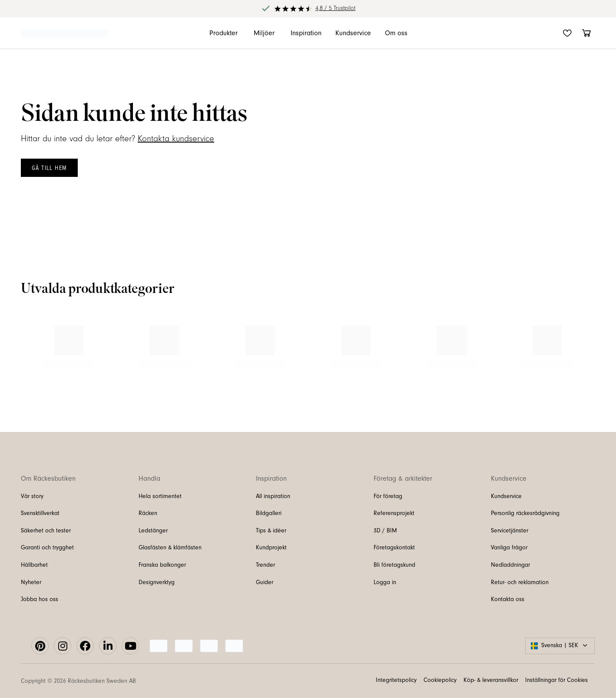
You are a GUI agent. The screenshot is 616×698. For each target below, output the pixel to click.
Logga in (385, 582)
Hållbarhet (34, 565)
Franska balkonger (162, 565)
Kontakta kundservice (176, 139)
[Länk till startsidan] (64, 33)
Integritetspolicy (396, 680)
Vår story (32, 496)
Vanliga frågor (509, 548)
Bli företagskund (394, 565)
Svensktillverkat (40, 513)
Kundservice (506, 496)
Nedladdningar (510, 565)
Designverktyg (157, 582)
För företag (388, 496)
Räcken (148, 513)
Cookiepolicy (440, 680)
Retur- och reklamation (520, 582)
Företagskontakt (394, 548)
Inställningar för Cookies (556, 680)
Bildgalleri (269, 513)
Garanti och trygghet (47, 548)
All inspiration (273, 496)
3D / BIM (385, 531)
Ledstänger (153, 531)
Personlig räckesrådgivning (525, 513)
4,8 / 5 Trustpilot (335, 8)
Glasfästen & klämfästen (170, 548)
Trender (265, 565)
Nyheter (31, 582)
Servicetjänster (510, 531)
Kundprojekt (271, 548)
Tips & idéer (271, 531)
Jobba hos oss (40, 599)
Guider (265, 582)
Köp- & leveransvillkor (491, 680)
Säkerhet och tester (46, 531)
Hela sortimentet (160, 496)
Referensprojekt (394, 513)
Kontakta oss (508, 599)
